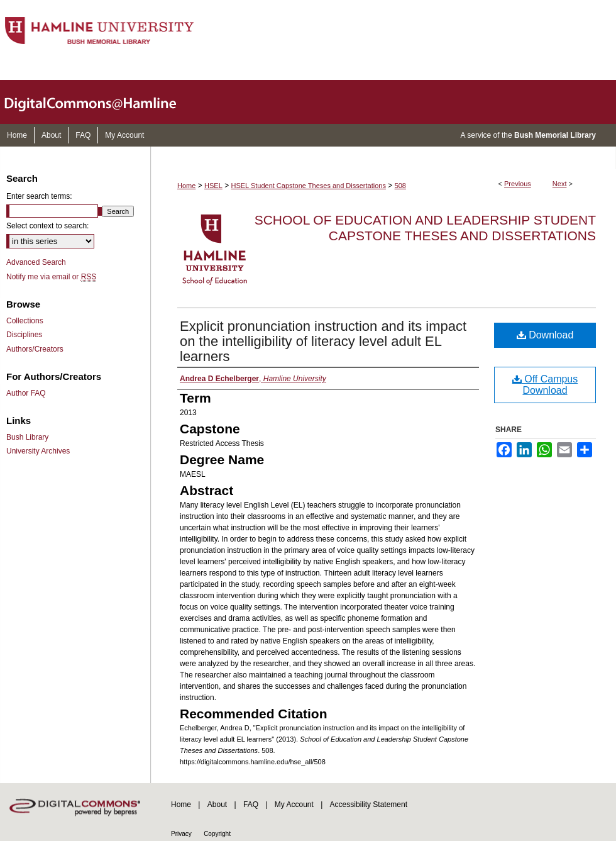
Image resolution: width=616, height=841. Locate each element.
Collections (25, 321)
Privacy (181, 834)
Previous (518, 184)
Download (545, 335)
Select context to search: (47, 226)
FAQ (251, 805)
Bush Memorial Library (555, 135)
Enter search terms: (39, 196)
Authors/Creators (35, 349)
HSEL (213, 186)
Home (186, 186)
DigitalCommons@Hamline (101, 102)
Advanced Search (36, 262)
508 (400, 186)
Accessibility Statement (369, 805)
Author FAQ (26, 393)
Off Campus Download (545, 385)
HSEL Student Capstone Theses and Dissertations (309, 186)
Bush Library (27, 437)
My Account (294, 805)
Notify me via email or (51, 277)
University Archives (38, 451)
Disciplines (24, 335)
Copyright (217, 834)
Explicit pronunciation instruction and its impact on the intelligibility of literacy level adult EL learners (323, 341)
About (217, 805)
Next (560, 184)
